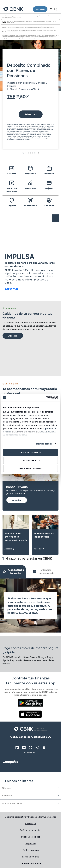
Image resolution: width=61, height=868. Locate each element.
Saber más (11, 289)
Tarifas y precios (31, 850)
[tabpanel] (30, 82)
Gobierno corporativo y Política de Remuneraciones (30, 817)
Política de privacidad (31, 830)
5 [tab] (35, 153)
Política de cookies (31, 837)
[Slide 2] (44, 571)
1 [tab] (26, 153)
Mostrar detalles (44, 444)
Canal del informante (30, 863)
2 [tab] (28, 153)
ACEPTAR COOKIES (30, 452)
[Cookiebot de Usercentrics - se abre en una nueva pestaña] (46, 398)
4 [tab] (33, 153)
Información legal (30, 857)
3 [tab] (31, 153)
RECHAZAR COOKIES (31, 468)
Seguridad (31, 843)
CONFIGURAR (31, 460)
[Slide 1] (13, 571)
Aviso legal (30, 823)
